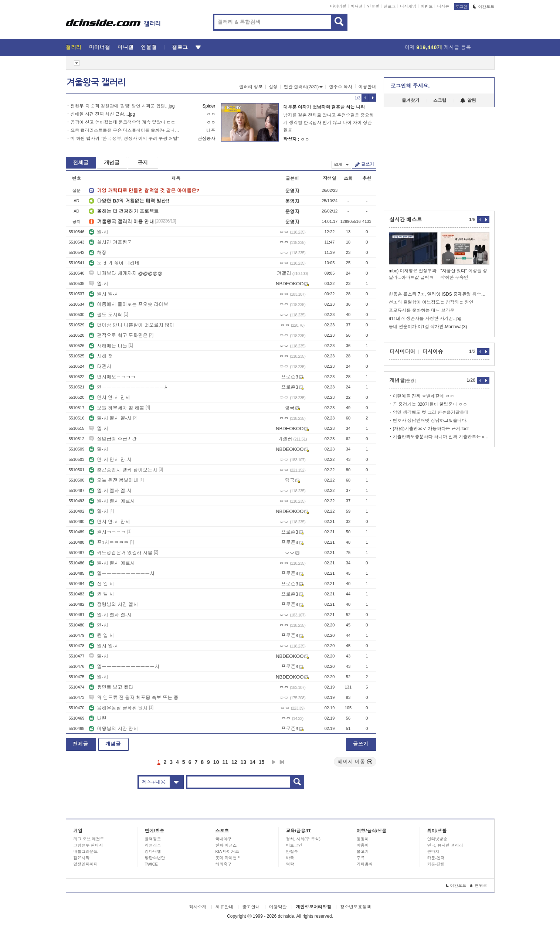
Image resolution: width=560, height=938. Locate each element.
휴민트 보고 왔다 (111, 687)
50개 (341, 164)
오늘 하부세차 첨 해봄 (116, 408)
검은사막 (82, 858)
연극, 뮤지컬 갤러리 (445, 845)
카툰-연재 (436, 858)
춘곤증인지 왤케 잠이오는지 (123, 470)
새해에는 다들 (108, 346)
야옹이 (363, 845)
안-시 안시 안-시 (110, 460)
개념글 (112, 163)
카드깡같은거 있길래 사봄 (121, 553)
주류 (361, 858)
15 (262, 762)
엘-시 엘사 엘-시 (110, 491)
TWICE (151, 864)
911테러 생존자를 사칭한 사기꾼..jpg (425, 319)
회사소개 (198, 907)
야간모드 (484, 7)
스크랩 (440, 101)
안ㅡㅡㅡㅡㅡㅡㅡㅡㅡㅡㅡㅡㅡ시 (129, 387)
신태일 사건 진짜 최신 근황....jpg (103, 114)
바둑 (290, 858)
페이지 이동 (355, 762)
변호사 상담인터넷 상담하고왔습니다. (430, 421)
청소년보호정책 (356, 907)
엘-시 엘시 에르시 (112, 501)
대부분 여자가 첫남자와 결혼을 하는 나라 (324, 107)
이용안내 (367, 87)
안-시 (98, 625)
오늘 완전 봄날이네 (113, 480)
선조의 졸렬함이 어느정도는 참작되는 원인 (431, 302)
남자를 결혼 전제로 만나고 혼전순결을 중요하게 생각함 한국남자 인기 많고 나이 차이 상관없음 (329, 123)
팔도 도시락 (106, 315)
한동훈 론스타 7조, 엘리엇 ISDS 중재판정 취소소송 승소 (439, 294)
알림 (468, 101)
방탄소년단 (155, 858)
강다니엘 (153, 852)
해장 (98, 253)
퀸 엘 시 (101, 594)
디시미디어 (403, 351)
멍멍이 (363, 839)
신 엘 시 (101, 584)
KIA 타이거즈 (227, 852)
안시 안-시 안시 (109, 397)
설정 (273, 87)
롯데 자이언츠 (228, 858)
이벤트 (427, 6)
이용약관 (278, 907)
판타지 (433, 852)
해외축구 (224, 864)
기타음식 (365, 864)
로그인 (461, 7)
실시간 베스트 (406, 220)
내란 (98, 718)
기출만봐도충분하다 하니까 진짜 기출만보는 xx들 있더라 (441, 437)
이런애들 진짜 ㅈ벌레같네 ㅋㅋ (424, 396)
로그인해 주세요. (410, 86)
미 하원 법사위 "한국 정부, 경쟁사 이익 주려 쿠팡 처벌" (125, 139)
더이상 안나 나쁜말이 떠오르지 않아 (131, 325)
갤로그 (390, 6)
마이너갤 (338, 6)
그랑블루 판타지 (88, 845)
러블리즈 (153, 845)
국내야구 (224, 839)
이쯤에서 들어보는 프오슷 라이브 (128, 304)
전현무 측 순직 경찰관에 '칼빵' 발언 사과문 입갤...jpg (123, 106)
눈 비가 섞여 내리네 (114, 263)
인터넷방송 (437, 839)
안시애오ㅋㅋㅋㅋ (112, 377)
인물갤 (373, 6)
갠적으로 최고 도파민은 (118, 335)
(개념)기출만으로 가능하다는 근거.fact (431, 429)
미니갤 (357, 6)
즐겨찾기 (411, 101)
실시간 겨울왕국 (110, 242)
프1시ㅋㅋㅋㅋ (108, 542)
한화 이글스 (226, 845)
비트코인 (294, 845)
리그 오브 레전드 (89, 839)
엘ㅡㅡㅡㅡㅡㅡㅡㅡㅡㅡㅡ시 (124, 667)
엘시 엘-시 (104, 294)
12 (234, 762)
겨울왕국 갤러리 (96, 82)
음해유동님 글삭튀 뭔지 (118, 708)
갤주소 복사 (341, 87)
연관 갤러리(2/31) (303, 87)
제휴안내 (224, 907)
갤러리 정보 (251, 87)
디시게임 (408, 6)
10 (216, 762)
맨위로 (478, 886)
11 (225, 762)
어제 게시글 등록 (438, 47)
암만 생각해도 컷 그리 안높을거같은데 (431, 412)
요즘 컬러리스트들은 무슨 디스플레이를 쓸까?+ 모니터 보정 (126, 130)
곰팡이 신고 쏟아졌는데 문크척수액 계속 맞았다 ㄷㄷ (123, 122)
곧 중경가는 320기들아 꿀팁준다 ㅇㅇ (430, 404)
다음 (274, 762)
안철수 (292, 852)
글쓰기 (368, 164)
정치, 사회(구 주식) (303, 839)
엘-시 (98, 232)
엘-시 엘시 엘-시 (110, 418)
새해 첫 (101, 356)
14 (252, 762)
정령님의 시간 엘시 (113, 604)
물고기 (363, 852)
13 (244, 762)
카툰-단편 (436, 864)
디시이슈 (433, 351)
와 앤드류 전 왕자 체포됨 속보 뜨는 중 (133, 698)
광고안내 (251, 907)
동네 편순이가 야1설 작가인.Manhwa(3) (428, 327)
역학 (290, 864)
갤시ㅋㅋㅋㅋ (107, 532)
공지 (143, 163)
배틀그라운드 (86, 852)
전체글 (81, 163)
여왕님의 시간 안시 (113, 729)
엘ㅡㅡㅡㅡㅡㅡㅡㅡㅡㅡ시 (122, 573)
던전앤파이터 (86, 864)
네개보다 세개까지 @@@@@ (125, 273)
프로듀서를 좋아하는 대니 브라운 (422, 310)
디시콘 (443, 6)
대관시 (100, 366)
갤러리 (74, 47)
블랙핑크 (153, 839)
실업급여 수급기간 (113, 439)
